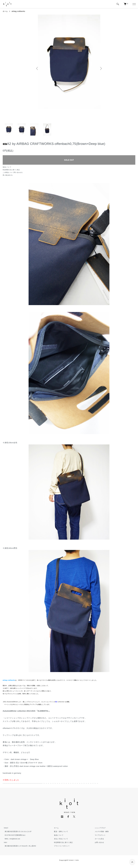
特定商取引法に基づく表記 (11, 170)
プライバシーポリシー (62, 846)
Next (101, 68)
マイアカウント (100, 835)
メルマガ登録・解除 (102, 831)
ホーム (5, 11)
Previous (37, 68)
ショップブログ (100, 828)
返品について (7, 167)
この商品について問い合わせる (13, 172)
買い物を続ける (8, 175)
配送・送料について (61, 831)
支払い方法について (61, 839)
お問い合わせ (99, 842)
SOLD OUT (69, 160)
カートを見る (99, 839)
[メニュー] (134, 4)
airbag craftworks (18, 11)
